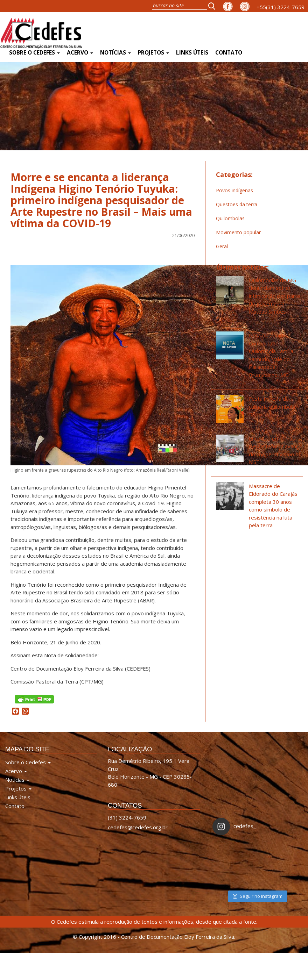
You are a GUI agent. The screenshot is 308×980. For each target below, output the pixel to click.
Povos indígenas (234, 190)
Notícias (115, 53)
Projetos (153, 53)
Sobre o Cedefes (34, 53)
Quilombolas (230, 218)
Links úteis (192, 53)
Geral (222, 246)
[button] (214, 6)
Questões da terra (237, 204)
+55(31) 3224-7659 (281, 7)
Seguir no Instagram (258, 896)
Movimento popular (238, 232)
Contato (229, 53)
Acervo (80, 53)
